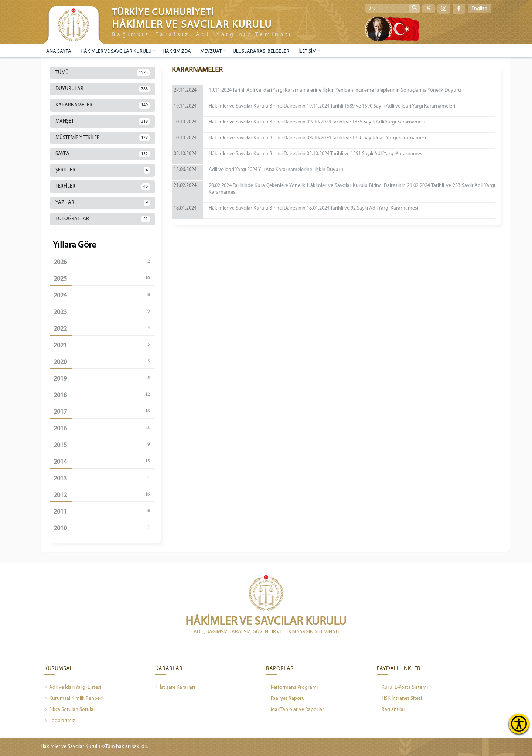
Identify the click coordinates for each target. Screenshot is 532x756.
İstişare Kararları (175, 688)
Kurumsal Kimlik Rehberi (74, 699)
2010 (104, 528)
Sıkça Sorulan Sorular (70, 710)
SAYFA (103, 154)
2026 (104, 262)
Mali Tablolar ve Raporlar (295, 710)
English (479, 9)
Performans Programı (292, 688)
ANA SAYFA (59, 52)
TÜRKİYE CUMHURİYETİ (163, 13)
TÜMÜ (103, 73)
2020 (104, 362)
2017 (104, 412)
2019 (104, 379)
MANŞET (103, 122)
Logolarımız (60, 721)
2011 (104, 512)
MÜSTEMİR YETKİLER (103, 138)
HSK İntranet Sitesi (399, 699)
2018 (104, 395)
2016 (104, 428)
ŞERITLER (103, 170)
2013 (104, 478)
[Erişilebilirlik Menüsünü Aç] (519, 724)
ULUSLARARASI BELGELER (261, 52)
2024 (104, 295)
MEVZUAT (211, 52)
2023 (104, 312)
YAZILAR (103, 203)
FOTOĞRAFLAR (103, 219)
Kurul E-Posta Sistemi (402, 688)
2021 (104, 345)
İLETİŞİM (307, 52)
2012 (104, 495)
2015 (104, 445)
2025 (104, 279)
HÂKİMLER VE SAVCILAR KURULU (116, 52)
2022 (104, 329)
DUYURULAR (103, 89)
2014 (104, 462)
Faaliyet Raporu (285, 699)
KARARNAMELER (103, 105)
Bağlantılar (391, 710)
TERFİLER (103, 187)
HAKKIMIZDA (177, 52)
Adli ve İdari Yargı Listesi (73, 688)
